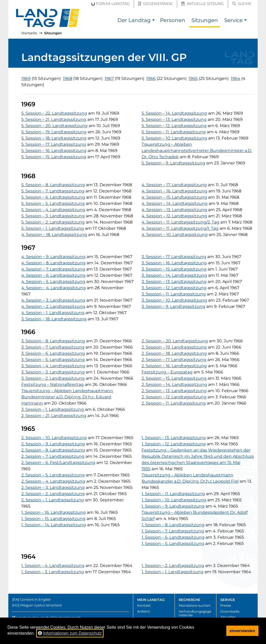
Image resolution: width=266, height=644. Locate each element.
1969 (26, 78)
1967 (109, 78)
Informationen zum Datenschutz (70, 633)
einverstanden (242, 631)
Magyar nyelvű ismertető (41, 605)
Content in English (35, 600)
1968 (68, 78)
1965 (193, 78)
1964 (235, 78)
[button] (153, 21)
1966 (151, 78)
